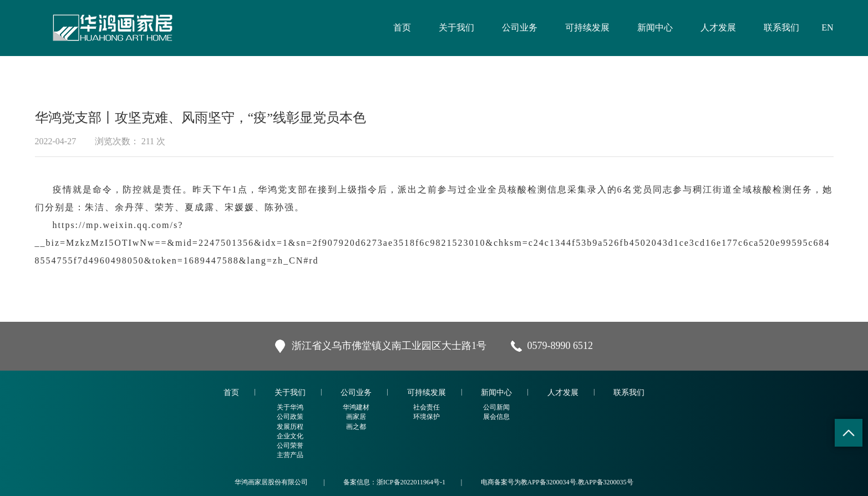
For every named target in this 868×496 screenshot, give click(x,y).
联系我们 (781, 27)
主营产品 (290, 455)
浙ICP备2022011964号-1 (411, 482)
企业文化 (290, 436)
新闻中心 (655, 27)
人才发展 (718, 27)
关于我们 (456, 27)
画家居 (356, 417)
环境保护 (427, 417)
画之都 (356, 427)
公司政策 (290, 417)
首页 (402, 27)
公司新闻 (496, 407)
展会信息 (496, 417)
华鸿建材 (356, 407)
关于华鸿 (290, 407)
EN (827, 27)
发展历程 (290, 427)
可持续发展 (587, 27)
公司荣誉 (290, 446)
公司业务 (520, 27)
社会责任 (427, 407)
